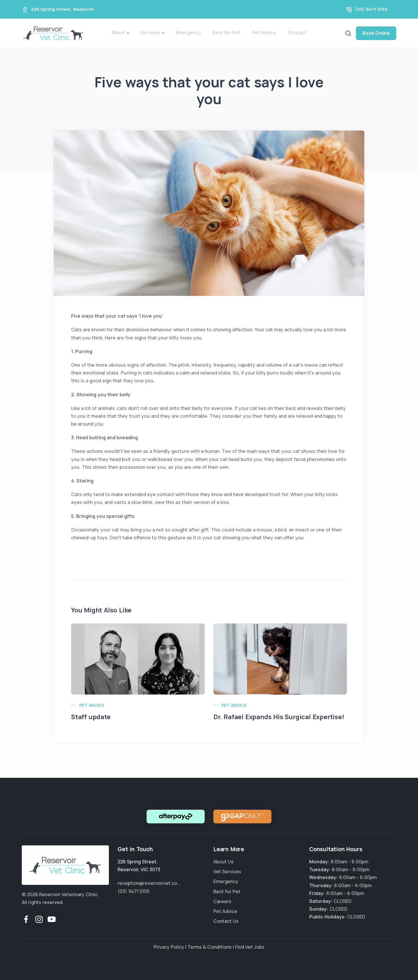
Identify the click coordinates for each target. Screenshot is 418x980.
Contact (297, 32)
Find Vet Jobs (250, 947)
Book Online (376, 33)
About (118, 32)
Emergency (188, 32)
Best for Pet (226, 32)
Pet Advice (264, 32)
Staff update (91, 717)
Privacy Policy (169, 947)
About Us (224, 862)
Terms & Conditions (210, 947)
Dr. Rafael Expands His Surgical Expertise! (279, 717)
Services (150, 32)
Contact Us (226, 921)
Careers (222, 901)
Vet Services (227, 871)
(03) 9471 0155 (371, 9)
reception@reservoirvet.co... (149, 883)
